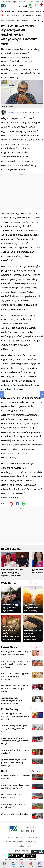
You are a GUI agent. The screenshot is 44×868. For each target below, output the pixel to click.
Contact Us (8, 837)
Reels (5, 771)
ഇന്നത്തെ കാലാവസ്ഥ (12, 15)
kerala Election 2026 (25, 11)
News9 (9, 2)
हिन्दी (3, 2)
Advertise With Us (31, 837)
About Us (18, 837)
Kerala (38, 11)
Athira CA (11, 112)
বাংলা (38, 2)
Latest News (9, 647)
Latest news (10, 11)
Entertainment (22, 21)
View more (37, 583)
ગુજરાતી (32, 2)
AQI (25, 6)
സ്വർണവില (28, 15)
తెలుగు (20, 2)
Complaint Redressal (15, 842)
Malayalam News (8, 21)
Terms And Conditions (22, 846)
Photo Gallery (10, 709)
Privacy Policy (30, 842)
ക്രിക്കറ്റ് (39, 15)
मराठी (26, 2)
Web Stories (9, 583)
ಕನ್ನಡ (15, 2)
